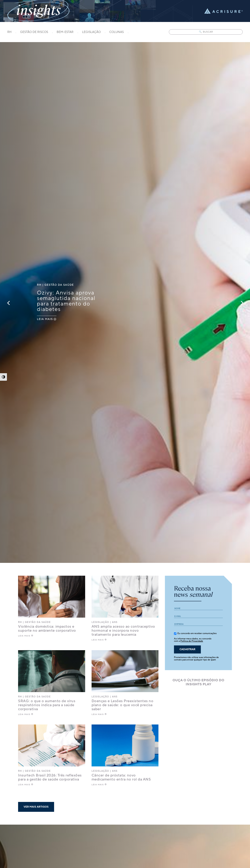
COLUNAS (117, 32)
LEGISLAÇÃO (91, 32)
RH (9, 32)
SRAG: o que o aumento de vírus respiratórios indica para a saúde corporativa (47, 705)
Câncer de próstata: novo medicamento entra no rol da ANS (121, 777)
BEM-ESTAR (65, 32)
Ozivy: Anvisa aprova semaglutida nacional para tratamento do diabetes (66, 301)
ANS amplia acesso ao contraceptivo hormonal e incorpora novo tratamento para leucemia (123, 631)
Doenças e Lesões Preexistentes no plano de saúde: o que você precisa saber (123, 705)
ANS (115, 622)
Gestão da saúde (59, 285)
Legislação (100, 622)
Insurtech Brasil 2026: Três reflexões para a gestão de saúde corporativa (50, 777)
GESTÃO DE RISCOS (34, 32)
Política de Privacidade (192, 641)
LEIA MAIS (45, 319)
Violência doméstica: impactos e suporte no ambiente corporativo (47, 629)
